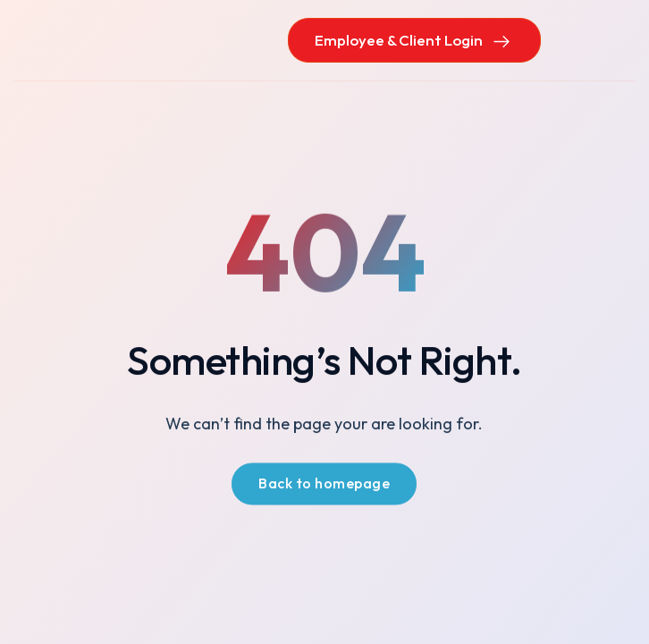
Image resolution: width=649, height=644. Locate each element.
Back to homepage (324, 485)
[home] (103, 40)
